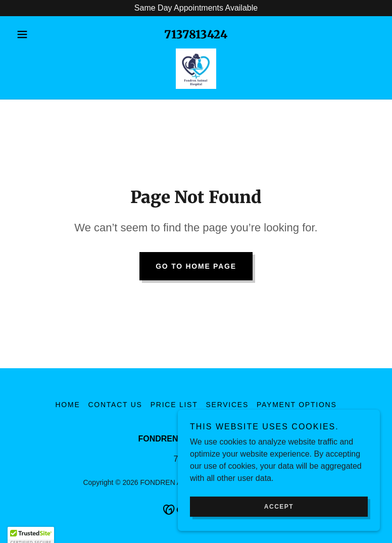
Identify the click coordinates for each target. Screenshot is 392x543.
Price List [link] (174, 405)
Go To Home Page (196, 266)
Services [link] (227, 405)
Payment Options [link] (297, 405)
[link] (196, 69)
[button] (40, 34)
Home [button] (67, 405)
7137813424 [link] (196, 34)
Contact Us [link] (115, 405)
